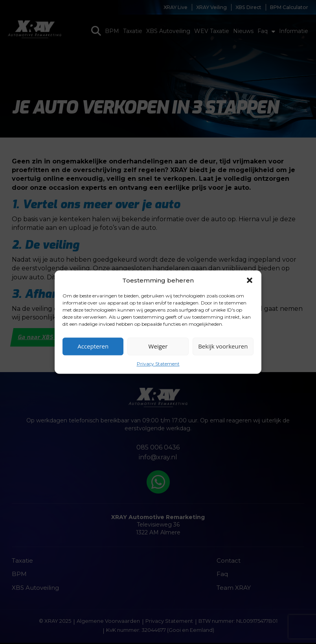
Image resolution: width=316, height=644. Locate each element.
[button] (250, 280)
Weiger (158, 346)
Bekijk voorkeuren (223, 346)
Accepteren (93, 346)
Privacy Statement (158, 364)
